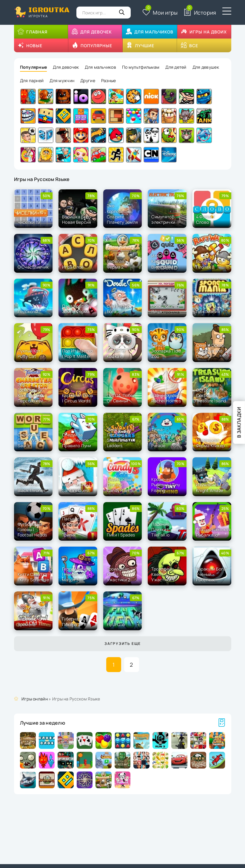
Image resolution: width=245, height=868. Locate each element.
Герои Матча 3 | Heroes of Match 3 (77, 574)
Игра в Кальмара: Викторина (162, 261)
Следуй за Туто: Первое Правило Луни (77, 440)
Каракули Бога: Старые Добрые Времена (33, 616)
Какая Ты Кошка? (116, 354)
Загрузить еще (123, 644)
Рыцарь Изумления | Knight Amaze (209, 485)
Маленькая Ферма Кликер (210, 443)
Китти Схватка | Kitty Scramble (33, 577)
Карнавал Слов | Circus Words (78, 398)
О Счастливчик (33, 267)
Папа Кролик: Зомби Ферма (76, 309)
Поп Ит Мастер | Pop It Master (78, 354)
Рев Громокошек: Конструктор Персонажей (31, 393)
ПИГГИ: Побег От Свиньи (121, 398)
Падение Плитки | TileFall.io (160, 529)
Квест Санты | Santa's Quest (76, 487)
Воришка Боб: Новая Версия (77, 219)
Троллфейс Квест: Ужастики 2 (119, 574)
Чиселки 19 (29, 222)
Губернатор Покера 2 (74, 621)
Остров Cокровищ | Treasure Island (211, 395)
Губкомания (208, 311)
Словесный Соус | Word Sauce (29, 440)
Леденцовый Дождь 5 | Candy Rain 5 (120, 485)
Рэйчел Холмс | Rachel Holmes (167, 398)
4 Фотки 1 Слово (205, 219)
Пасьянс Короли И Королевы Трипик (72, 527)
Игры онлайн (35, 699)
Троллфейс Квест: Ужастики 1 (163, 574)
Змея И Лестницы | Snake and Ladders (118, 438)
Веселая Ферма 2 (116, 264)
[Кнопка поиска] (122, 13)
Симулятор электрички (163, 219)
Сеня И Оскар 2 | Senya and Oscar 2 (210, 351)
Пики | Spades (121, 535)
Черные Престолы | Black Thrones (32, 485)
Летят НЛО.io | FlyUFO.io (121, 621)
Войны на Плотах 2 (205, 264)
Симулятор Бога (118, 309)
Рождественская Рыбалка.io (213, 532)
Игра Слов (73, 267)
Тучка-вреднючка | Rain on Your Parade (164, 438)
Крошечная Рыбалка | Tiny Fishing (166, 485)
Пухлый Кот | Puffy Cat (30, 354)
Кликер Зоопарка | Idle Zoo (166, 351)
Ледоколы (28, 311)
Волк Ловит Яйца (163, 309)
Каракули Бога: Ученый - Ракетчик (212, 574)
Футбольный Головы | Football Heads (32, 529)
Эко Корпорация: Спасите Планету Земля (122, 214)
